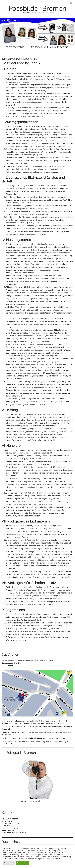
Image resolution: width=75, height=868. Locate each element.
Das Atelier (10, 654)
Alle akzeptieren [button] (22, 863)
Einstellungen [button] (9, 863)
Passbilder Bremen (37, 8)
